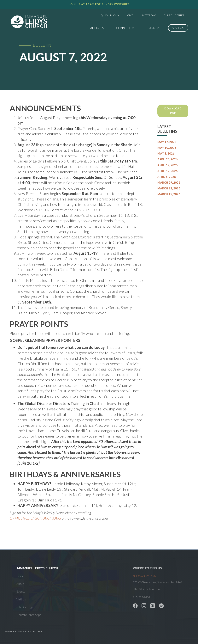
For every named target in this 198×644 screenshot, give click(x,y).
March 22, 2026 (169, 188)
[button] (110, 14)
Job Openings (25, 607)
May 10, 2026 (167, 148)
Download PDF (173, 111)
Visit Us (21, 599)
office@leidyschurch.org (147, 589)
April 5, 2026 (167, 177)
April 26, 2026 (167, 159)
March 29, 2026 (169, 182)
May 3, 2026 (166, 153)
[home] (29, 22)
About (20, 584)
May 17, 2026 (167, 142)
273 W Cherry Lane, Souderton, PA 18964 (157, 582)
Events (21, 592)
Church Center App (29, 615)
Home (20, 576)
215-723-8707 (142, 597)
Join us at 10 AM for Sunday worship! (99, 4)
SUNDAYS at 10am (145, 576)
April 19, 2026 (167, 165)
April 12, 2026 (167, 171)
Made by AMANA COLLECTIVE (23, 632)
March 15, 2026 (169, 194)
